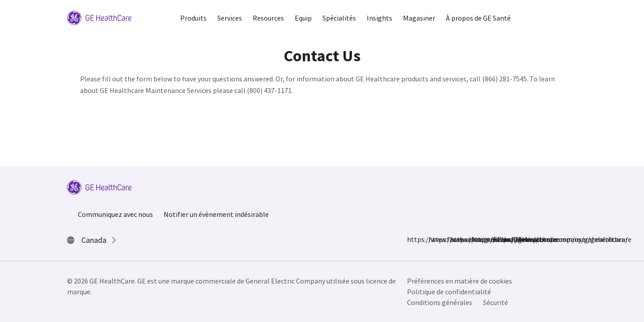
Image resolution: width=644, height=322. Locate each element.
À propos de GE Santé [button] (478, 18)
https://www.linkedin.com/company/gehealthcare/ (477, 239)
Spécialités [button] (339, 18)
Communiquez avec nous (115, 214)
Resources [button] (268, 18)
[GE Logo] (99, 17)
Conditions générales (440, 302)
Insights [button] (379, 18)
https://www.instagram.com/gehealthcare (434, 239)
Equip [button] (303, 18)
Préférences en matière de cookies (460, 281)
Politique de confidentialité (449, 292)
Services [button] (230, 18)
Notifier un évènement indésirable (216, 214)
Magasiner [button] (419, 18)
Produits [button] (193, 18)
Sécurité (496, 302)
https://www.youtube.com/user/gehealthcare (498, 239)
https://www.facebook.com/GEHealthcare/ (412, 239)
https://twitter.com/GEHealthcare (455, 239)
